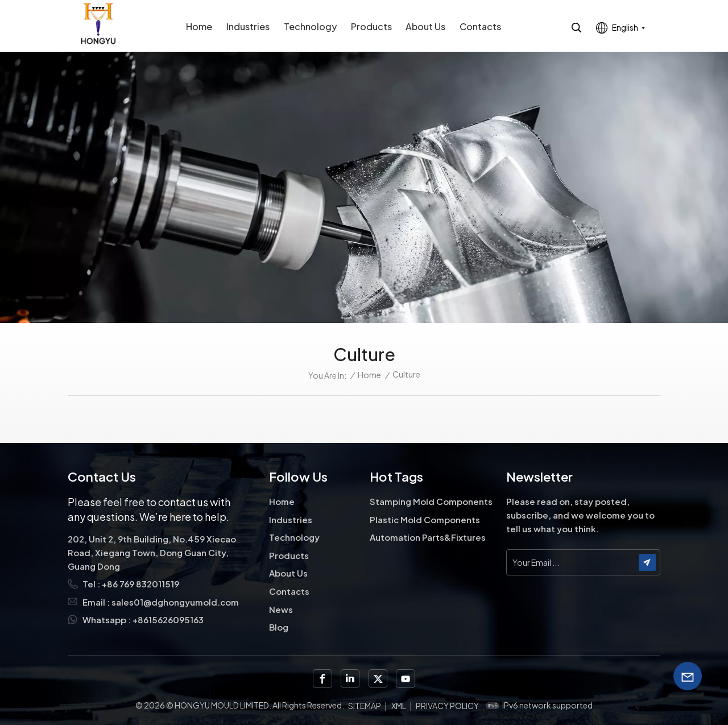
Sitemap (365, 706)
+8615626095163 (168, 620)
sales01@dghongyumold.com (175, 602)
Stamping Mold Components (431, 501)
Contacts (480, 26)
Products (371, 26)
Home (199, 26)
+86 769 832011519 (141, 584)
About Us (425, 26)
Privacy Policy (447, 706)
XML (399, 706)
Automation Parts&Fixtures (428, 537)
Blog (279, 627)
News (281, 609)
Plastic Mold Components (425, 519)
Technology (310, 26)
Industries (248, 26)
